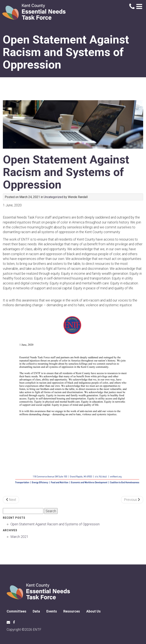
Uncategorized (53, 197)
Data (36, 611)
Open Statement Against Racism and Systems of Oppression (66, 172)
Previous (132, 500)
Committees (16, 611)
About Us (93, 611)
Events (52, 611)
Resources (72, 611)
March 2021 (19, 537)
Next (11, 500)
